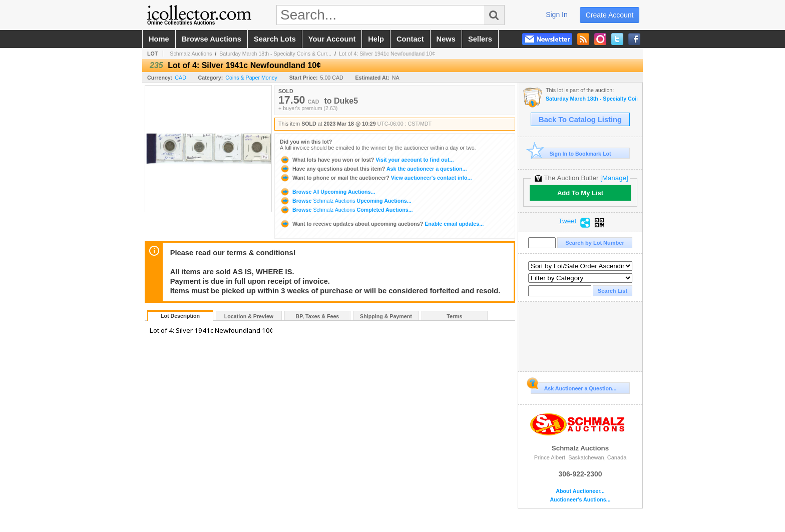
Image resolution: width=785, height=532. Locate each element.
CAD (180, 78)
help (376, 39)
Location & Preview (249, 316)
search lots (275, 39)
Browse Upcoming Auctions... (327, 192)
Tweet (568, 221)
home (159, 39)
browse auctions (212, 39)
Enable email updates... (382, 224)
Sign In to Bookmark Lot (571, 153)
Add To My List (580, 193)
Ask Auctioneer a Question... (573, 387)
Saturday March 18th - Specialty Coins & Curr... (275, 54)
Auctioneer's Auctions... (580, 500)
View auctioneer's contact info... (376, 178)
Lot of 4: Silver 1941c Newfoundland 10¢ (387, 54)
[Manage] (614, 178)
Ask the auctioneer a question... (373, 169)
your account (332, 39)
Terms (454, 316)
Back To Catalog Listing (580, 120)
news (446, 39)
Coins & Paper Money (251, 78)
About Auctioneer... (580, 491)
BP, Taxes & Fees (318, 316)
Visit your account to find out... (367, 160)
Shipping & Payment (386, 316)
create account (610, 15)
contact (410, 39)
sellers (480, 39)
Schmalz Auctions (191, 54)
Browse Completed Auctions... (346, 210)
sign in (557, 15)
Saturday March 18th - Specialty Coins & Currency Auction (592, 99)
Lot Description (180, 316)
